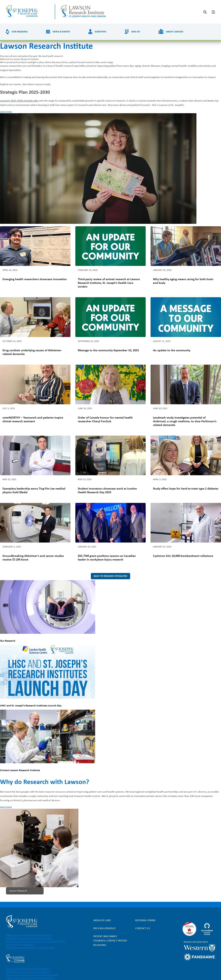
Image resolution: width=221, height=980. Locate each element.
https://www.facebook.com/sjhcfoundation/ (28, 969)
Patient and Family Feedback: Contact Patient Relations (110, 941)
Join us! (136, 32)
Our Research (20, 32)
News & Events (61, 32)
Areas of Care (102, 920)
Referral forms (145, 920)
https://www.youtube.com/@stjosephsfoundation (30, 978)
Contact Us (142, 928)
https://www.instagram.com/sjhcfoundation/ (28, 972)
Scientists (100, 32)
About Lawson (175, 32)
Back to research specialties (110, 576)
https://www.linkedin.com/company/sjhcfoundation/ (32, 975)
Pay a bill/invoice (104, 928)
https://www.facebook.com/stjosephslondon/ (29, 935)
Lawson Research (18, 891)
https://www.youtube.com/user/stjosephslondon (31, 948)
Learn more (6, 112)
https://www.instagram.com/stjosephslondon (30, 939)
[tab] (213, 12)
